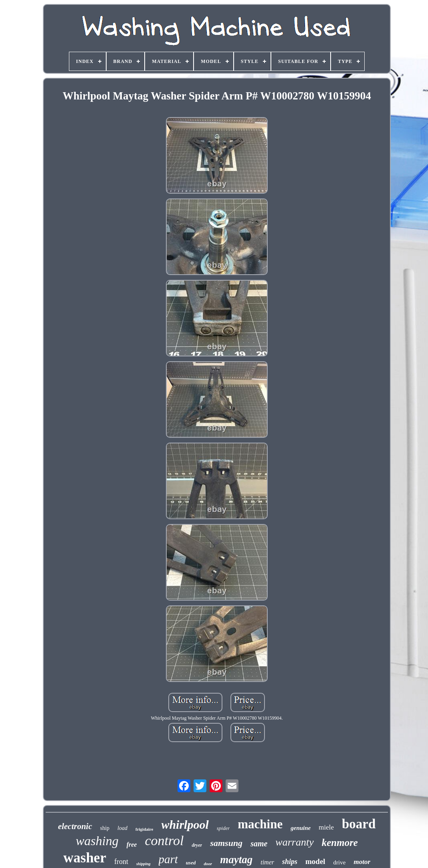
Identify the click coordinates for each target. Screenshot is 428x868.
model (315, 861)
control (164, 841)
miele (326, 827)
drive (340, 862)
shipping (143, 864)
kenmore (340, 843)
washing (97, 841)
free (132, 845)
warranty (294, 842)
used (191, 863)
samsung (226, 843)
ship (105, 828)
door (208, 864)
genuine (301, 828)
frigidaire (144, 829)
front (121, 862)
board (359, 824)
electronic (75, 826)
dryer (197, 845)
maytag (236, 860)
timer (267, 862)
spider (223, 828)
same (259, 844)
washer (85, 858)
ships (290, 862)
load (122, 828)
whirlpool (185, 824)
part (168, 859)
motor (362, 862)
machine (260, 824)
